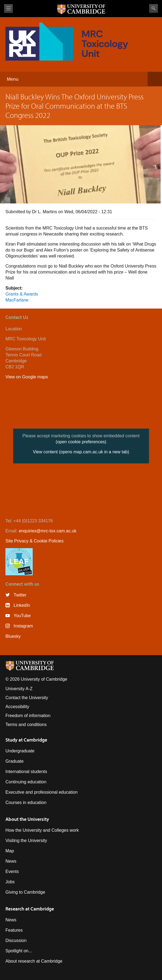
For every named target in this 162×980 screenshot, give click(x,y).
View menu (8, 9)
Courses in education (26, 802)
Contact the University (27, 698)
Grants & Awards (22, 294)
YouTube (22, 616)
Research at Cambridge (30, 909)
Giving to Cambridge (25, 892)
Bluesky (13, 636)
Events (12, 871)
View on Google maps (27, 377)
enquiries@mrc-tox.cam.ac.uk (48, 531)
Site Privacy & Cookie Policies (34, 541)
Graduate (15, 761)
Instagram (23, 626)
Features (14, 930)
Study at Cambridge (26, 740)
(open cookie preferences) (81, 442)
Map (10, 851)
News (11, 861)
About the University (27, 819)
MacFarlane (17, 300)
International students (26, 772)
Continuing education (26, 782)
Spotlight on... (19, 951)
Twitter (20, 595)
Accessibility (17, 707)
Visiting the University (26, 841)
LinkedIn (22, 605)
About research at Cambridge (34, 961)
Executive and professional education (42, 792)
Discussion (16, 940)
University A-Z (19, 689)
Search (154, 8)
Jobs (10, 882)
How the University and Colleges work (42, 830)
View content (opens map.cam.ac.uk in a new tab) (81, 452)
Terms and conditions (26, 725)
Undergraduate (20, 751)
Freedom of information (28, 716)
